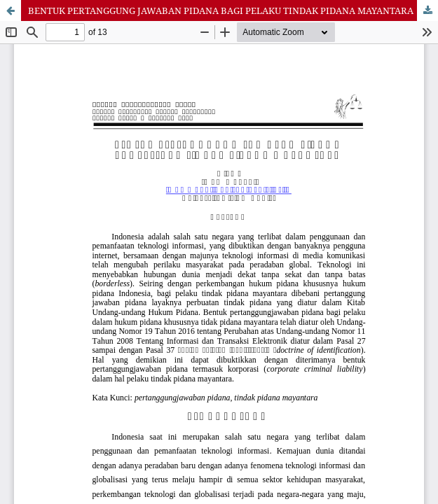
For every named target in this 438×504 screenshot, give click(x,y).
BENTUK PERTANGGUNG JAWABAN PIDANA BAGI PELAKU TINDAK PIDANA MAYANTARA (221, 10)
